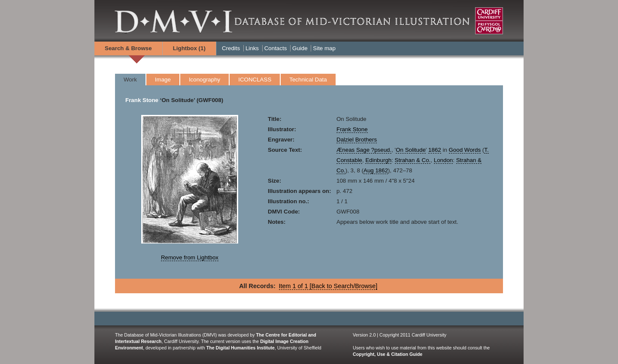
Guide (300, 48)
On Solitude (411, 150)
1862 (435, 150)
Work (130, 80)
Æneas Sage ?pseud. (364, 150)
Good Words (465, 150)
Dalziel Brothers (357, 140)
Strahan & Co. (413, 160)
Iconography (204, 80)
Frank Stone (142, 100)
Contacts (276, 48)
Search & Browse (128, 48)
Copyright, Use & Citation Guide (388, 354)
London (443, 160)
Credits (231, 48)
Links (252, 48)
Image (163, 80)
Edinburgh (378, 160)
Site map (324, 48)
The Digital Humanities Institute (241, 348)
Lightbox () (189, 48)
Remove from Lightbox (190, 257)
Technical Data (308, 80)
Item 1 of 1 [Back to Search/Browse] (328, 286)
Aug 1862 (376, 170)
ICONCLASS (255, 80)
